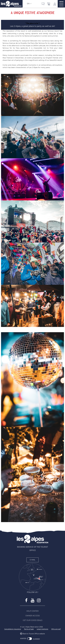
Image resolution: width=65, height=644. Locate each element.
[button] (49, 4)
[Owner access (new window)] (32, 616)
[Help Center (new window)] (32, 611)
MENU (61, 2)
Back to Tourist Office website (34, 634)
